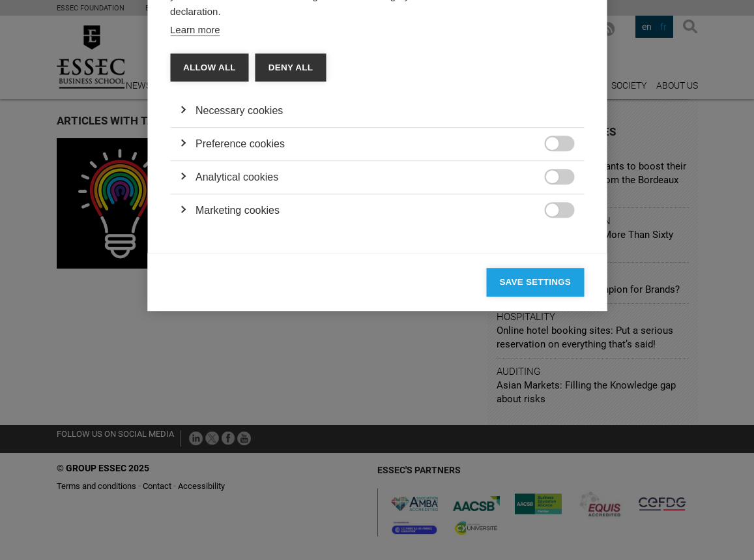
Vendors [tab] (273, 115)
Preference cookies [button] (240, 343)
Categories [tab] (207, 115)
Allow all (210, 266)
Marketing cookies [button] (238, 409)
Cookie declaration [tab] (355, 115)
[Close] (571, 78)
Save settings (535, 481)
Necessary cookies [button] (239, 309)
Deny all (291, 266)
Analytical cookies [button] (237, 376)
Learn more (195, 228)
